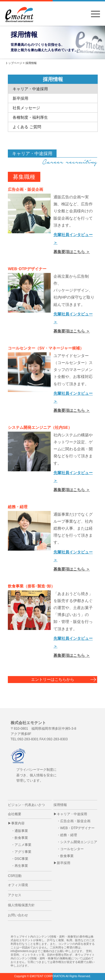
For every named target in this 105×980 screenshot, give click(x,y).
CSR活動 (15, 876)
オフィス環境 (18, 885)
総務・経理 (69, 835)
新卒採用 (64, 863)
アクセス (15, 895)
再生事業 (21, 866)
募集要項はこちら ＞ (72, 252)
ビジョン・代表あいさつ (26, 805)
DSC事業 (21, 859)
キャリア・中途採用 (72, 814)
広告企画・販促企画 (75, 821)
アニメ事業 (23, 845)
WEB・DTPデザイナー (77, 828)
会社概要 (15, 814)
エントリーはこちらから (53, 679)
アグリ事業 (23, 852)
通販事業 (21, 831)
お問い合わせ (18, 915)
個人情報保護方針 (21, 905)
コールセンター (72, 849)
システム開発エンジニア (79, 842)
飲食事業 (21, 838)
